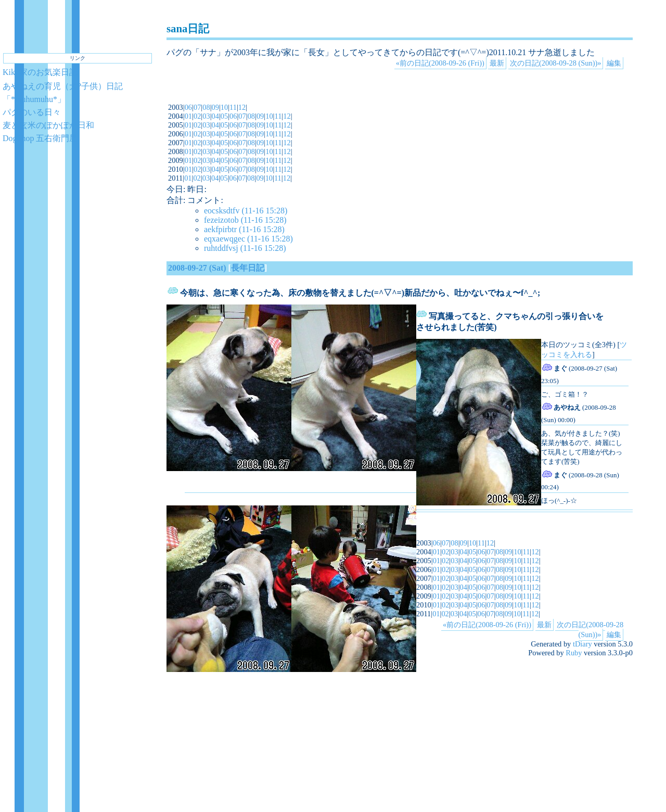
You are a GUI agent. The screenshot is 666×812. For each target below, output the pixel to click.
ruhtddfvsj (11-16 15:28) (245, 248)
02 (197, 116)
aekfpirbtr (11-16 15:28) (244, 229)
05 (224, 116)
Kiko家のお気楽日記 (40, 72)
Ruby (574, 653)
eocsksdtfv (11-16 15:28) (246, 211)
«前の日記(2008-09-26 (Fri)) (440, 63)
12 (242, 107)
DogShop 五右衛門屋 (40, 138)
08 (206, 107)
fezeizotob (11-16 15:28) (245, 220)
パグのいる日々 (32, 112)
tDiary (582, 644)
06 (188, 107)
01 (188, 116)
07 (197, 107)
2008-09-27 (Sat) (197, 268)
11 (233, 107)
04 (215, 116)
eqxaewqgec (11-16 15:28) (248, 239)
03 (206, 116)
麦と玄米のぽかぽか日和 (48, 125)
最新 (497, 63)
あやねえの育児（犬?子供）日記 (63, 86)
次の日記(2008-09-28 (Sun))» (556, 63)
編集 (614, 63)
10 (224, 107)
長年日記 (248, 268)
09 (215, 107)
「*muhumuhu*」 (34, 99)
